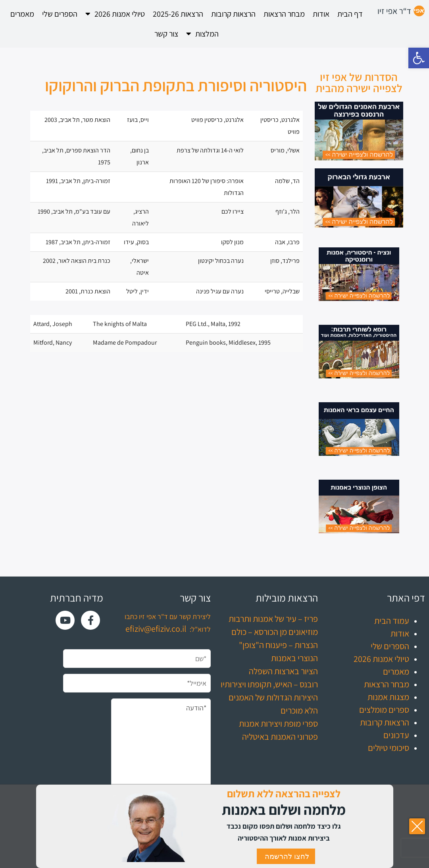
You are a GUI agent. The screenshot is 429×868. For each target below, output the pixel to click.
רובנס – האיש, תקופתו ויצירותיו (269, 684)
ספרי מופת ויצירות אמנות (278, 723)
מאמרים (22, 14)
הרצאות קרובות (233, 14)
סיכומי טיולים (389, 748)
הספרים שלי (60, 14)
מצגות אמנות (388, 697)
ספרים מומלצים (384, 710)
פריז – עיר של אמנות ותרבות (273, 619)
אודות (321, 14)
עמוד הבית (392, 621)
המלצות (202, 34)
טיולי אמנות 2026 (115, 14)
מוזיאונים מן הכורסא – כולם (275, 632)
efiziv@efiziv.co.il (156, 629)
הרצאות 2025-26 (178, 14)
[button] (419, 58)
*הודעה (161, 753)
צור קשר (166, 34)
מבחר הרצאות (284, 14)
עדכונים (396, 735)
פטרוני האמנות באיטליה (280, 737)
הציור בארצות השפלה (283, 671)
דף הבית (350, 14)
